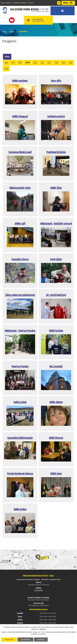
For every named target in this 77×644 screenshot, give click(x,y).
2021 (42, 63)
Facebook (64, 11)
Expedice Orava (20, 259)
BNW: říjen (56, 188)
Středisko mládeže (20, 3)
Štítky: (7, 57)
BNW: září (20, 224)
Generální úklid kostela (20, 438)
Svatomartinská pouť (20, 152)
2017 (13, 63)
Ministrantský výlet (20, 188)
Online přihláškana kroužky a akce (40, 20)
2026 (6, 69)
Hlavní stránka (6, 3)
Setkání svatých (56, 116)
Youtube (13, 20)
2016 (6, 63)
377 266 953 (39, 590)
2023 (56, 63)
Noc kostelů (56, 366)
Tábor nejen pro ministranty (20, 295)
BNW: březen (56, 438)
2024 (63, 63)
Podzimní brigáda (56, 152)
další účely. (43, 629)
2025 (71, 63)
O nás (12, 31)
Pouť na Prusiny (20, 366)
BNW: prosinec (20, 81)
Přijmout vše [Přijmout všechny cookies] (9, 639)
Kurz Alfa (56, 81)
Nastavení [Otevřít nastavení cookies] (41, 639)
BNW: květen (56, 331)
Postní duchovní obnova (20, 474)
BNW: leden (20, 509)
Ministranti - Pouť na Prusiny (20, 331)
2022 (49, 63)
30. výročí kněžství (56, 295)
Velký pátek (20, 402)
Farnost (31, 3)
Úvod (4, 31)
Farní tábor (56, 259)
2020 (35, 63)
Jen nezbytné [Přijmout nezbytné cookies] (26, 639)
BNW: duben (56, 402)
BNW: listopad (20, 116)
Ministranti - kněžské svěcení (56, 224)
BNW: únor (56, 474)
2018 (20, 63)
